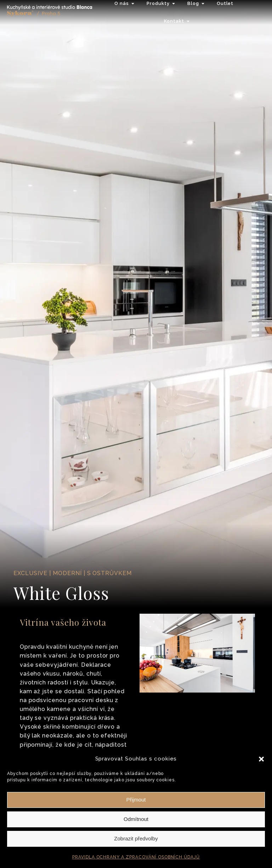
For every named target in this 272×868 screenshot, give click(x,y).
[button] (261, 759)
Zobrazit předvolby (136, 838)
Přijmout (136, 800)
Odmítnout (136, 819)
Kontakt (174, 21)
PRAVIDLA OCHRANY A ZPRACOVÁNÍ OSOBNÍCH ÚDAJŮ (136, 857)
